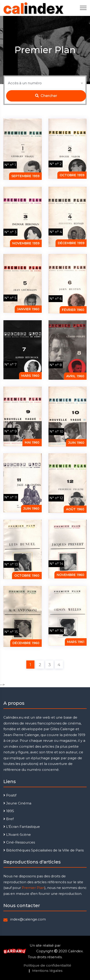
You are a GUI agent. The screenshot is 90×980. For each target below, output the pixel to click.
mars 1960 (30, 376)
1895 (9, 811)
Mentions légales (47, 971)
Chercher (46, 96)
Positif (10, 795)
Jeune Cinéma (17, 803)
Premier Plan (33, 888)
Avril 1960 (75, 376)
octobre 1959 (72, 175)
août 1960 (75, 509)
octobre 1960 (27, 576)
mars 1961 (76, 642)
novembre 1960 (71, 575)
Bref (9, 819)
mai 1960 (32, 442)
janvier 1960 (28, 309)
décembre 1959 (71, 243)
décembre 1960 (26, 643)
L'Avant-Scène (17, 835)
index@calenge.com (28, 919)
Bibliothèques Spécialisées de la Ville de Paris (44, 850)
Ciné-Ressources (19, 842)
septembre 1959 (25, 176)
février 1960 (73, 310)
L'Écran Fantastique (22, 827)
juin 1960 (76, 443)
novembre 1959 (26, 243)
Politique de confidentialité (47, 965)
